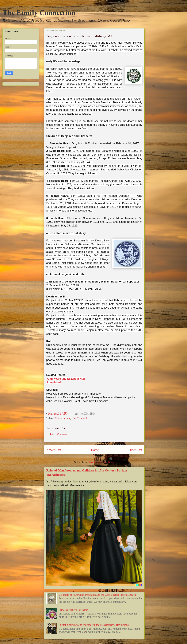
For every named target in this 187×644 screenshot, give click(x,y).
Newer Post (54, 450)
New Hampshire (80, 418)
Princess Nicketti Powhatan (73, 610)
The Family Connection (39, 13)
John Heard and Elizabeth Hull (66, 379)
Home (95, 450)
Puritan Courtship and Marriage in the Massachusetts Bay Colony (94, 625)
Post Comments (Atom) (102, 462)
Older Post (135, 450)
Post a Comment (59, 434)
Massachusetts (62, 418)
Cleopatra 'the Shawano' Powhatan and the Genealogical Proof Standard (97, 595)
